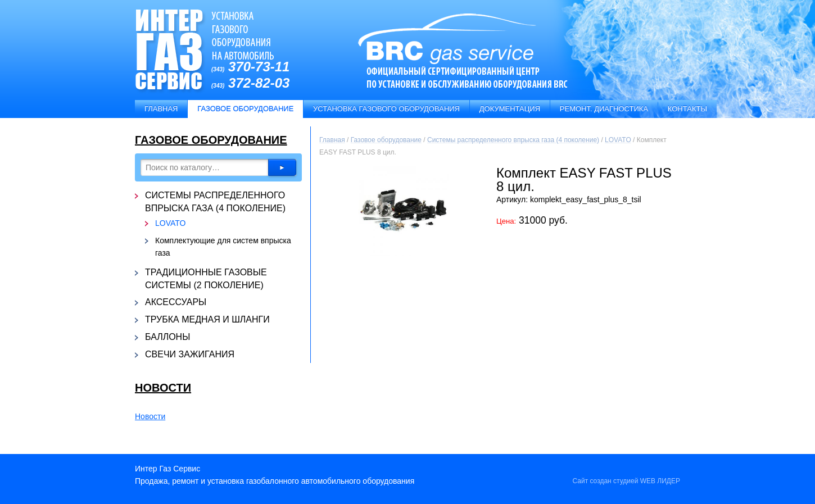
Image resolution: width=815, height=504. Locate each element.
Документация (510, 109)
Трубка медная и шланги (207, 319)
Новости (163, 388)
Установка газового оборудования (386, 109)
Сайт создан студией (626, 481)
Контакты (687, 109)
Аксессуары (176, 302)
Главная (161, 109)
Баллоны (167, 337)
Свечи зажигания (190, 354)
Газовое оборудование (211, 140)
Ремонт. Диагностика (604, 109)
